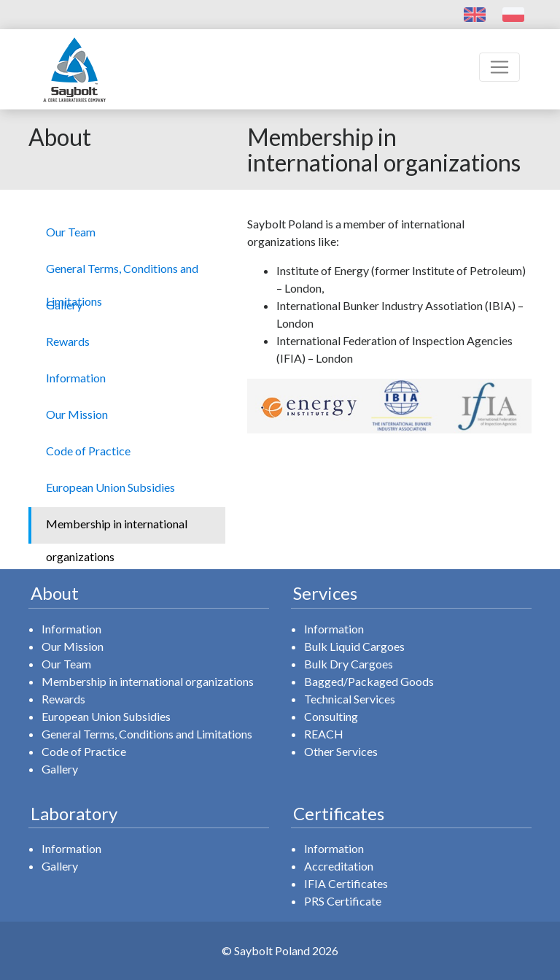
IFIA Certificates (346, 883)
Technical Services (350, 699)
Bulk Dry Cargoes (349, 664)
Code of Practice (84, 751)
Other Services (341, 751)
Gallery (60, 769)
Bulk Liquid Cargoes (354, 646)
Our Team (66, 664)
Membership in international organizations (148, 681)
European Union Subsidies (106, 716)
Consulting (331, 716)
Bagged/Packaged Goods (369, 681)
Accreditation (339, 866)
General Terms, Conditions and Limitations (147, 734)
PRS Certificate (343, 901)
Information (71, 629)
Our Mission (73, 646)
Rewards (63, 699)
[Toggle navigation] (499, 67)
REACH (324, 734)
